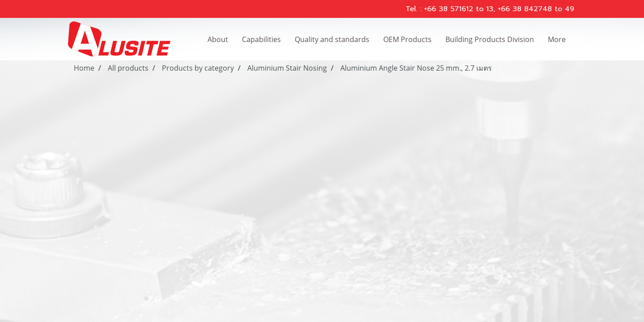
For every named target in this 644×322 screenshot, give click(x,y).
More (557, 39)
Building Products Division (490, 39)
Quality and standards (332, 39)
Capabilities (261, 39)
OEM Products (407, 39)
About (218, 39)
